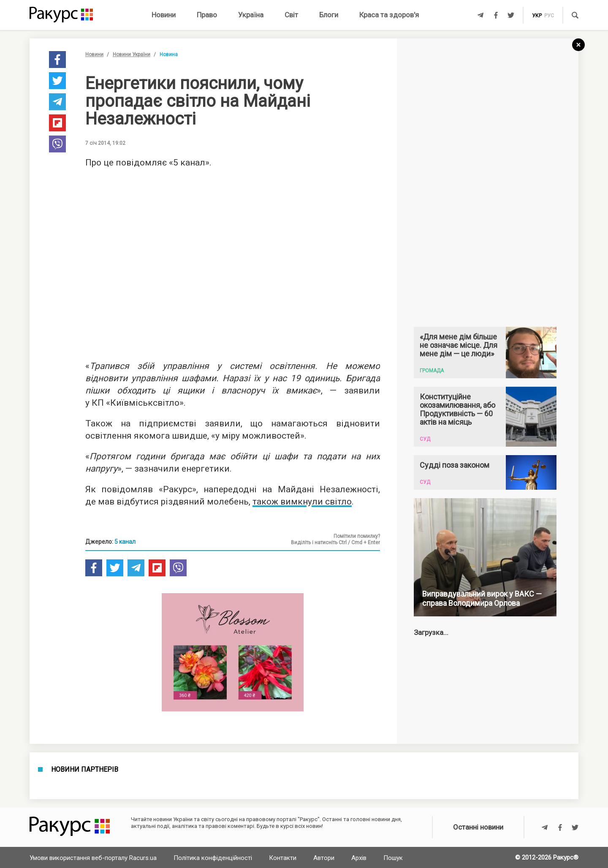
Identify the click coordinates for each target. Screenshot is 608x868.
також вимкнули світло (302, 502)
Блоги (329, 15)
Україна (251, 15)
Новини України (132, 54)
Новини (164, 15)
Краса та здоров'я (389, 15)
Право (207, 15)
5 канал (125, 542)
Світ (291, 15)
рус (549, 16)
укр (537, 16)
